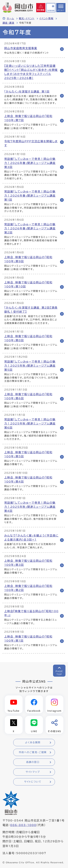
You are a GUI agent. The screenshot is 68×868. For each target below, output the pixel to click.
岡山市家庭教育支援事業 (21, 48)
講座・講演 (8, 23)
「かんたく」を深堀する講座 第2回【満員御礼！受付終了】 (31, 310)
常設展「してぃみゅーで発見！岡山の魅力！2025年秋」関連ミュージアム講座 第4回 (30, 507)
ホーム (10, 18)
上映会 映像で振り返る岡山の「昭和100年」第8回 (28, 338)
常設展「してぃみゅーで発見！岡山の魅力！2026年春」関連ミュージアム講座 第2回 (30, 228)
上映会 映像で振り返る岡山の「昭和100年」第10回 (28, 284)
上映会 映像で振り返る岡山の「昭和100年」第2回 (28, 588)
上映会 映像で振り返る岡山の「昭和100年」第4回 (28, 480)
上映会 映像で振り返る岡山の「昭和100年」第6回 (28, 396)
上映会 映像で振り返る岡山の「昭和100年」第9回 (28, 259)
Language (51, 10)
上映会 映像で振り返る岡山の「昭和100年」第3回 (28, 563)
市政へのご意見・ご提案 (33, 752)
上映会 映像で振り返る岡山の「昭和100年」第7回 (28, 118)
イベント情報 (46, 18)
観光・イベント (27, 18)
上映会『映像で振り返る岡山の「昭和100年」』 (31, 613)
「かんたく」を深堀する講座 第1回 (27, 92)
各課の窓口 (33, 762)
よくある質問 (33, 742)
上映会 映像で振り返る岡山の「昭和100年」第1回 (28, 639)
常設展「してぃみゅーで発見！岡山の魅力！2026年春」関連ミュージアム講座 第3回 (30, 163)
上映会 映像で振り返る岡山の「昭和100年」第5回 (28, 454)
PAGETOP (59, 673)
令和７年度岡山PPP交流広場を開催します (31, 143)
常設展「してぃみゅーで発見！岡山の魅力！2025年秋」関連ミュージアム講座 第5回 (30, 366)
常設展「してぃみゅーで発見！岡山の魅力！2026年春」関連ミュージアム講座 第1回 (30, 196)
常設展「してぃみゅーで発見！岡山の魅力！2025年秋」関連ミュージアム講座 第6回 (30, 424)
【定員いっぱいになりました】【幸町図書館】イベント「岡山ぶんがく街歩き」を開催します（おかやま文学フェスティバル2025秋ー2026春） (31, 72)
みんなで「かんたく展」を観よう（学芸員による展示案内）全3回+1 (31, 538)
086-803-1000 (23, 825)
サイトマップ (33, 772)
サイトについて (33, 782)
